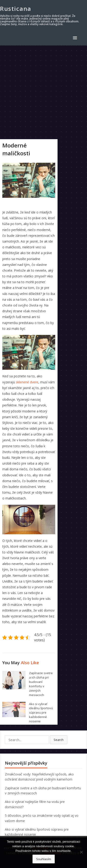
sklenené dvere (27, 382)
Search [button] (59, 740)
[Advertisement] (43, 91)
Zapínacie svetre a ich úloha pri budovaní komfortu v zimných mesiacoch (41, 684)
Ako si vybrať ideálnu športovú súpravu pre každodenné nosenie (41, 713)
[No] (81, 852)
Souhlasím (44, 859)
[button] (76, 38)
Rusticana (16, 9)
